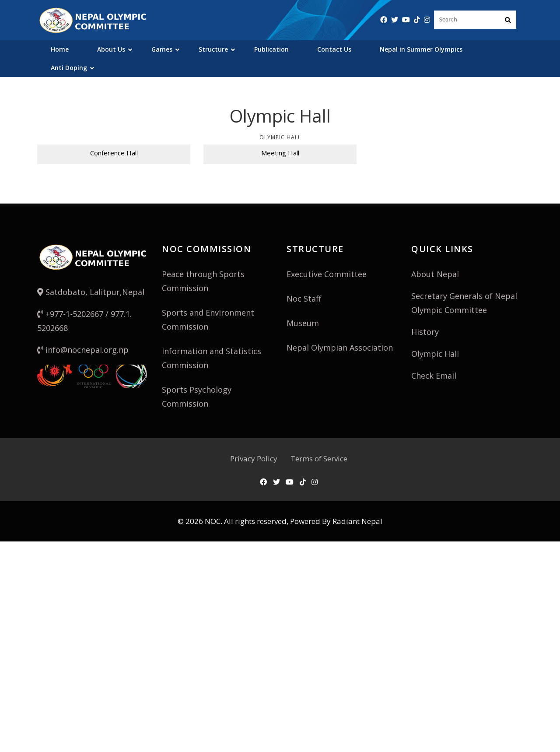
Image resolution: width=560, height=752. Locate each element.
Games (162, 49)
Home (60, 49)
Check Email (434, 376)
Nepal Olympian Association (340, 348)
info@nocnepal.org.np (83, 350)
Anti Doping (69, 68)
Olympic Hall (435, 354)
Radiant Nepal (357, 521)
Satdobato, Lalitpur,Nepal (91, 292)
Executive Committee (327, 274)
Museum (303, 323)
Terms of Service (319, 459)
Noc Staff (304, 299)
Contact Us (334, 49)
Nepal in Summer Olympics (421, 49)
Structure (213, 49)
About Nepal (435, 274)
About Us (111, 49)
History (425, 332)
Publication (271, 49)
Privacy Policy (254, 459)
